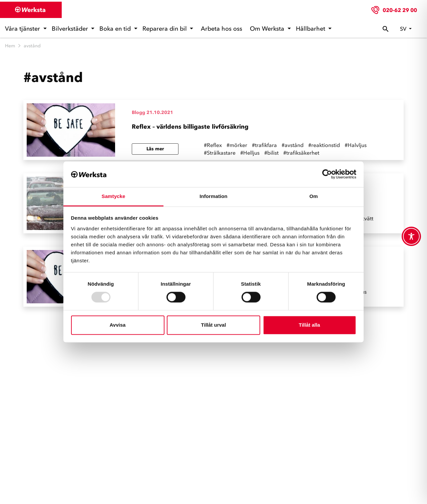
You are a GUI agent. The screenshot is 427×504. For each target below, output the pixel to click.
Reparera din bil (165, 29)
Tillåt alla (310, 325)
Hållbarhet (311, 29)
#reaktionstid (324, 145)
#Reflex (213, 145)
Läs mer (155, 149)
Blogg (138, 112)
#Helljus (250, 153)
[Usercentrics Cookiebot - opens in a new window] (327, 174)
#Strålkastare (220, 153)
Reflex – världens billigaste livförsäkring (190, 127)
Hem (10, 46)
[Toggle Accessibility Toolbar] (411, 236)
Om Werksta (268, 29)
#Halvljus (356, 145)
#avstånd (293, 145)
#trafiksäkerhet (301, 153)
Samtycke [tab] (114, 196)
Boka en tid (116, 29)
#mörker (237, 145)
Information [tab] (213, 196)
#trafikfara (264, 145)
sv (404, 29)
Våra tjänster (23, 29)
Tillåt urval (214, 325)
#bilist (271, 153)
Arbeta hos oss (222, 29)
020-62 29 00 (400, 10)
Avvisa (118, 325)
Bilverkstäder (71, 29)
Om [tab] (313, 196)
